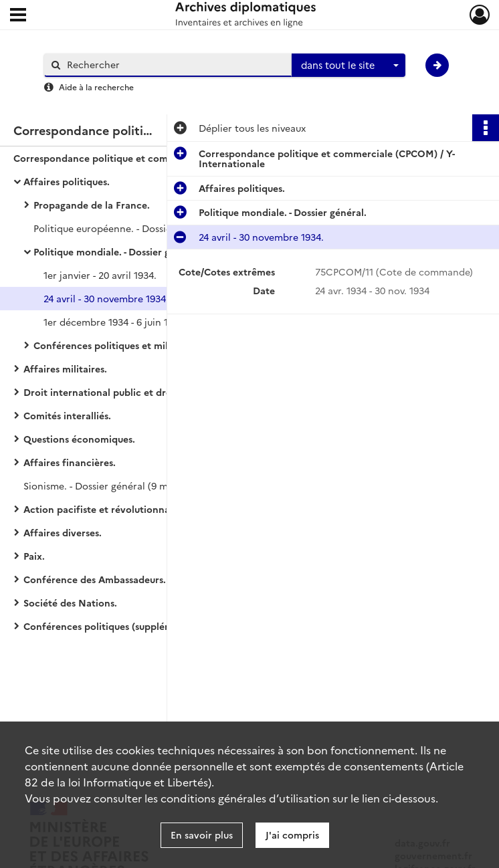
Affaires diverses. (63, 532)
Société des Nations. (70, 603)
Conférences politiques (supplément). (109, 626)
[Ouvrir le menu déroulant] (18, 16)
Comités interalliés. (67, 415)
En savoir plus (202, 835)
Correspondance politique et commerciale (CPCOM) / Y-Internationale (147, 158)
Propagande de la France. (92, 205)
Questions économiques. (79, 439)
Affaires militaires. (65, 368)
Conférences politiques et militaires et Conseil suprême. (161, 345)
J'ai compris (292, 835)
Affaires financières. (70, 462)
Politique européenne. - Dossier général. (124, 228)
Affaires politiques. (67, 181)
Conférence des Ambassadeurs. (95, 579)
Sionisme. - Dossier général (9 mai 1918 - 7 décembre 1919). (155, 485)
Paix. (34, 556)
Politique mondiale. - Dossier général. (117, 251)
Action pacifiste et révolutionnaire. (104, 509)
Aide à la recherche (96, 87)
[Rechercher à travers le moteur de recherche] (175, 65)
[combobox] (348, 66)
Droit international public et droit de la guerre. (131, 392)
